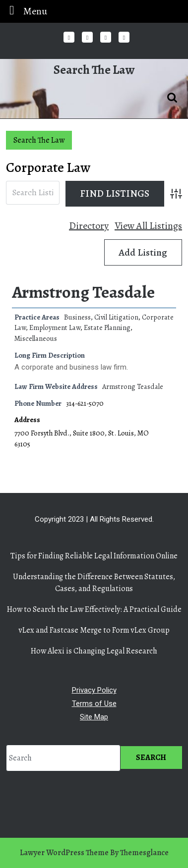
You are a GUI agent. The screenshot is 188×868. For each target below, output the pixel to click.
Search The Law (94, 70)
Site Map (94, 717)
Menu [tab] (26, 11)
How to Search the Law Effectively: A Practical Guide (94, 609)
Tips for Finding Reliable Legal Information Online (94, 556)
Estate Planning (107, 327)
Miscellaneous (36, 338)
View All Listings (148, 226)
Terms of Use (94, 704)
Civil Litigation (116, 317)
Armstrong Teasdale (83, 292)
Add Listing (143, 252)
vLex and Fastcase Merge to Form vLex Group (94, 630)
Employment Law (55, 327)
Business (77, 317)
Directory (89, 226)
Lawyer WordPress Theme (64, 853)
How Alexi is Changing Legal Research (94, 651)
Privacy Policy (94, 690)
